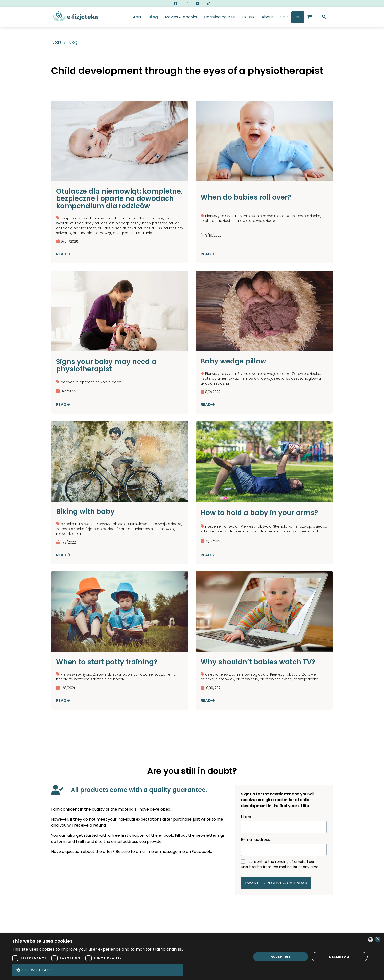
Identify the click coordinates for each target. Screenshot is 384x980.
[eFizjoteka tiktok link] (209, 4)
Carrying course (219, 17)
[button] (98, 970)
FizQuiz (248, 17)
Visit (284, 17)
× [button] (378, 939)
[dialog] (192, 957)
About (267, 17)
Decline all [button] (339, 957)
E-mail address (284, 846)
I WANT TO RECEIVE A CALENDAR (276, 883)
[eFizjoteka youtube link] (198, 4)
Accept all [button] (281, 957)
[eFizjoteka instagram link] (186, 4)
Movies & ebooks (181, 17)
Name (284, 823)
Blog (153, 17)
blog (73, 42)
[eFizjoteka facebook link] (175, 4)
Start (137, 17)
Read (63, 254)
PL (298, 17)
